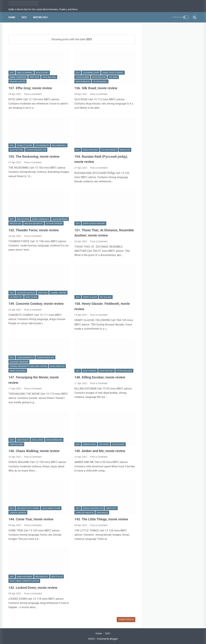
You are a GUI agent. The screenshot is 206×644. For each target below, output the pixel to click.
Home (12, 17)
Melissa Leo (16, 224)
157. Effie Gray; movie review (30, 88)
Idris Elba (43, 293)
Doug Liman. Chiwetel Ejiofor (24, 581)
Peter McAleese (124, 371)
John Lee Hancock (85, 513)
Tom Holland (16, 444)
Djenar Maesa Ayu (45, 358)
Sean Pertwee (16, 150)
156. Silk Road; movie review (96, 88)
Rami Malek (102, 513)
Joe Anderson (42, 146)
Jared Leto (111, 508)
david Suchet (42, 73)
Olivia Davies (118, 444)
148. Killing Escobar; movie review (100, 377)
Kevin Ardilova (57, 366)
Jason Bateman (60, 219)
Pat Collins (106, 297)
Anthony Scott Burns (28, 508)
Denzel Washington (93, 508)
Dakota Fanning (25, 73)
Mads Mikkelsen (54, 440)
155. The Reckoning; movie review (34, 157)
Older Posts (125, 620)
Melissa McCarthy (34, 224)
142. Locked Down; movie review (33, 588)
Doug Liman (38, 440)
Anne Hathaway (25, 577)
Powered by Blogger (107, 639)
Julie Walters (49, 77)
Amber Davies (89, 444)
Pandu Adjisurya (18, 371)
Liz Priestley (16, 297)
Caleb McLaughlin (26, 293)
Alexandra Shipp (91, 73)
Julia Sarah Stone (51, 508)
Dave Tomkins (90, 371)
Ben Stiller (57, 577)
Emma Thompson (18, 77)
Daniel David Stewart (113, 73)
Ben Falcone (23, 219)
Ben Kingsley (42, 577)
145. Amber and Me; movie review (100, 451)
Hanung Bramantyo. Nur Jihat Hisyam (28, 366)
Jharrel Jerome (58, 293)
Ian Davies (104, 444)
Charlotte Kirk (25, 146)
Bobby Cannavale (41, 219)
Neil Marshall (59, 146)
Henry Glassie (90, 297)
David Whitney (107, 371)
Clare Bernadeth (25, 358)
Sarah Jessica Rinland (94, 224)
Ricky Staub (31, 297)
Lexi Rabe (113, 77)
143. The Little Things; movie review (101, 519)
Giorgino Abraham (19, 362)
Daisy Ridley (23, 440)
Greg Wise (34, 77)
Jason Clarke (82, 77)
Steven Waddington (36, 150)
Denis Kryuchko (91, 150)
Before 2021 (41, 17)
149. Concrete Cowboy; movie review (36, 304)
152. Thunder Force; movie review (34, 230)
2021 (24, 17)
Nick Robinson (83, 82)
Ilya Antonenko (109, 150)
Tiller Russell (100, 82)
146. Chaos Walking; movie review (34, 451)
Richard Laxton (17, 82)
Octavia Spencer (54, 224)
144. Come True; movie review (31, 519)
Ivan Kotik (125, 150)
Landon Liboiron (18, 513)
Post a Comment (33, 94)
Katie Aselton (99, 77)
